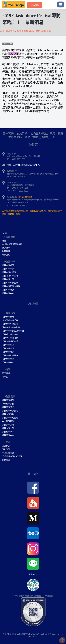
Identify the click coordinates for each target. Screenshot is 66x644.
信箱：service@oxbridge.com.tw (24, 165)
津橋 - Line (33, 574)
